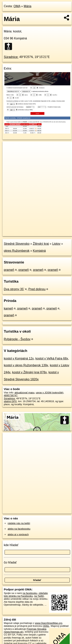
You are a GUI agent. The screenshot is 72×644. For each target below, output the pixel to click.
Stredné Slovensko (17, 244)
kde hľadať (11, 545)
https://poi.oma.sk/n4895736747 (20, 233)
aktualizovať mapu (24, 393)
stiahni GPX (10, 401)
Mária (28, 6)
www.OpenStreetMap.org (49, 623)
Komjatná (39, 251)
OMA (17, 6)
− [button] (9, 154)
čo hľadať (10, 562)
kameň (8, 308)
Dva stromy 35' (14, 289)
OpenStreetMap (31, 230)
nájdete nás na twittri (19, 523)
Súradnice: (11, 57)
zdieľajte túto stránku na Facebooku (26, 595)
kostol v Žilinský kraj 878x (30, 372)
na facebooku (30, 593)
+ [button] (9, 148)
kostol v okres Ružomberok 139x (26, 365)
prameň (9, 270)
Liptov (56, 244)
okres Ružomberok (17, 251)
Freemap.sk (50, 230)
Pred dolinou (37, 289)
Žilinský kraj (41, 244)
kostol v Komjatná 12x (19, 358)
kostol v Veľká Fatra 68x (52, 358)
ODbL (46, 626)
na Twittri (39, 596)
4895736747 (11, 395)
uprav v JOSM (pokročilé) (49, 393)
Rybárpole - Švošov (17, 339)
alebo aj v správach (18, 534)
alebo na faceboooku (19, 529)
